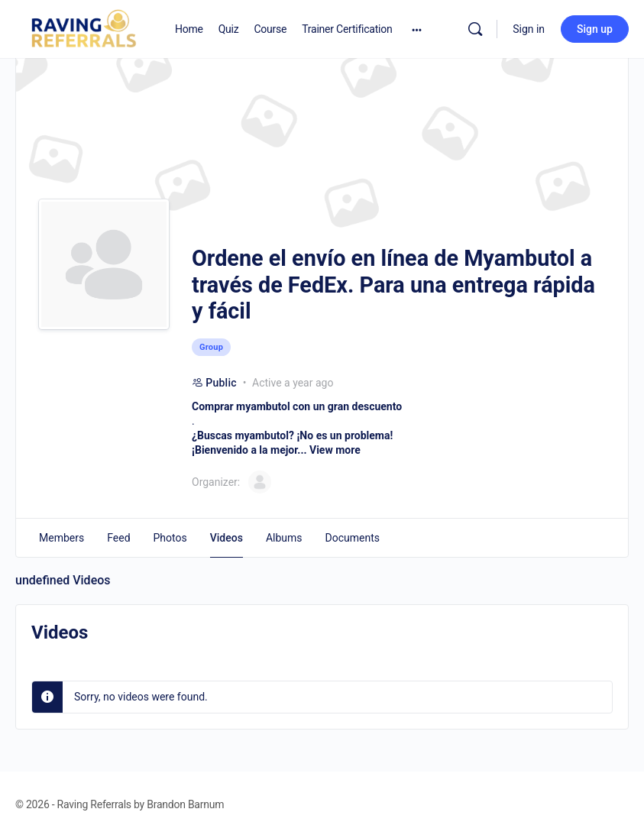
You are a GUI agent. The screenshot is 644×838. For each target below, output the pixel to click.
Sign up (595, 29)
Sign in (529, 29)
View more (335, 450)
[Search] (475, 29)
